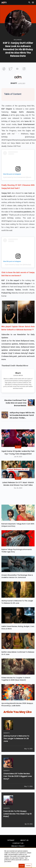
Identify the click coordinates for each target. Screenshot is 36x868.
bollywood (18, 40)
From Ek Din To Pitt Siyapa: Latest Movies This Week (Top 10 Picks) (18, 814)
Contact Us (18, 843)
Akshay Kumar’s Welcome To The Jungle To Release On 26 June (17, 602)
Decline (28, 866)
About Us (24, 840)
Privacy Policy (18, 846)
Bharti (14, 83)
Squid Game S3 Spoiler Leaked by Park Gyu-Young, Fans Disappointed (18, 452)
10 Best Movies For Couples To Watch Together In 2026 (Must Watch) (16, 679)
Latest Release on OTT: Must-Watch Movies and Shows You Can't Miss (18, 484)
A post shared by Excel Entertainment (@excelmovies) (19, 177)
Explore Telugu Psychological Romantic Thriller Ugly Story (17, 551)
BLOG (18, 447)
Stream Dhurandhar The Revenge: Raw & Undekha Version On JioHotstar (17, 576)
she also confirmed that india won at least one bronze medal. (15, 403)
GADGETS (6, 733)
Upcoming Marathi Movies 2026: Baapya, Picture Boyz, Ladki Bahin (17, 704)
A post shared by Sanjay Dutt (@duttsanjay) (18, 265)
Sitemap (11, 840)
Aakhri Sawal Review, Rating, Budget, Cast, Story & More (18, 628)
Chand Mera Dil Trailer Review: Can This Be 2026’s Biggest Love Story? (18, 776)
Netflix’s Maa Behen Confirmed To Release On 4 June (18, 653)
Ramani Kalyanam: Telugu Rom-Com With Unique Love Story (18, 525)
